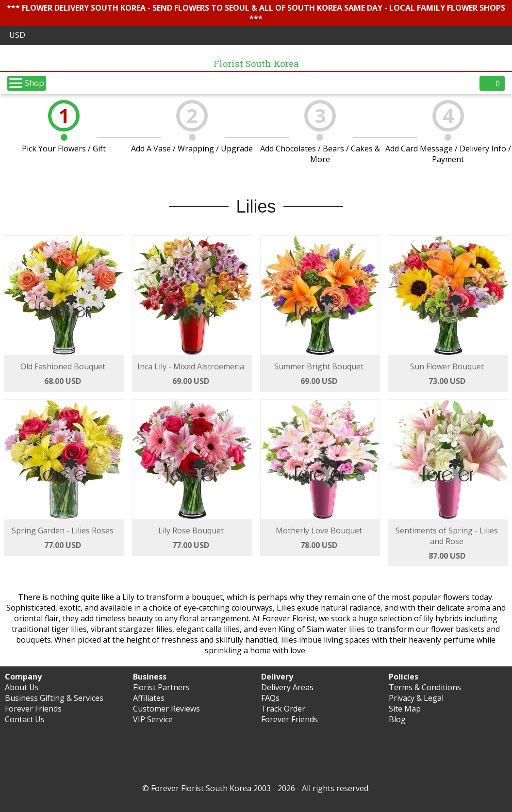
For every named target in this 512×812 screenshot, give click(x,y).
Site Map (405, 709)
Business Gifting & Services (54, 698)
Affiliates (149, 698)
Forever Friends (33, 709)
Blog (397, 719)
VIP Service (153, 719)
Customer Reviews (166, 709)
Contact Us (25, 719)
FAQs (270, 698)
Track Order (283, 709)
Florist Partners (161, 687)
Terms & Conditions (425, 687)
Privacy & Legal (416, 698)
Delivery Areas (287, 687)
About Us (22, 687)
